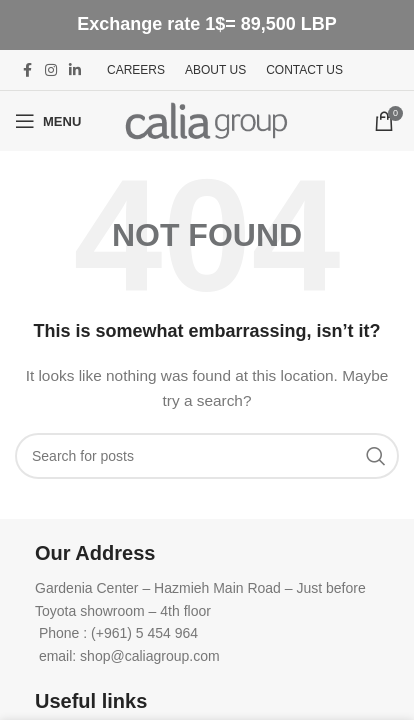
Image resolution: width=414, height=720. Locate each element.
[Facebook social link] (27, 70)
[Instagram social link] (51, 70)
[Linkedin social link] (75, 70)
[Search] (207, 456)
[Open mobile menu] (48, 121)
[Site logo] (207, 120)
